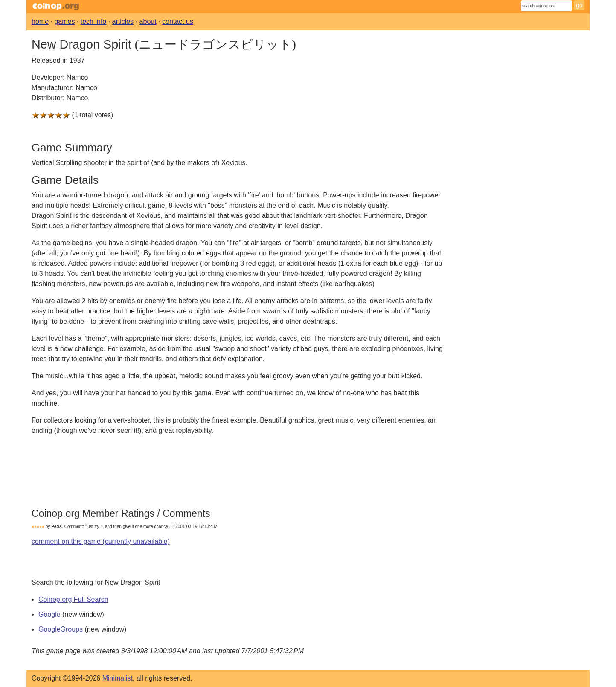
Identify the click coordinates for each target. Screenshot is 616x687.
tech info (93, 22)
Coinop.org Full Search (73, 599)
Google (49, 614)
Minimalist (118, 678)
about (148, 22)
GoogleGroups (61, 629)
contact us (178, 22)
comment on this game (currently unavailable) (101, 541)
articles (123, 22)
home (40, 22)
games (64, 22)
